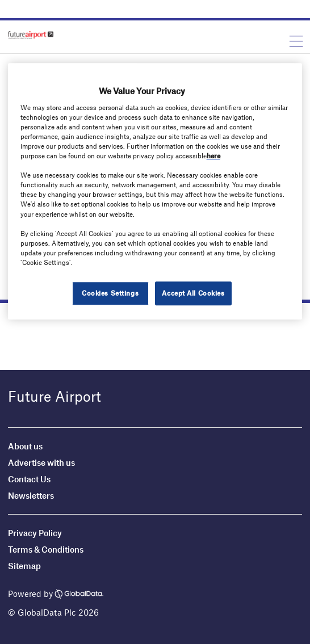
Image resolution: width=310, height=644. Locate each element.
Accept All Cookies (193, 293)
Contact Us (29, 479)
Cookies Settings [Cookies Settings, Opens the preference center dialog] (110, 293)
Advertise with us (41, 462)
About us (25, 446)
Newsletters (31, 495)
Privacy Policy (35, 533)
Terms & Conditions (46, 549)
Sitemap (24, 566)
